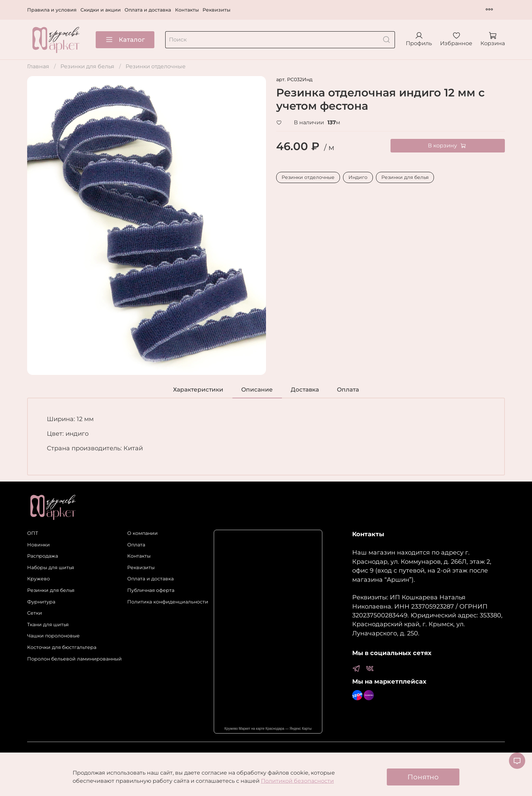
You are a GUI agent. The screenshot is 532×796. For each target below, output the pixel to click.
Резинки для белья (87, 66)
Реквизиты (216, 10)
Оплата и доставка (148, 10)
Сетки (35, 613)
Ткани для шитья (48, 625)
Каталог (125, 40)
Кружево (39, 579)
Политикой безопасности (297, 781)
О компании (142, 533)
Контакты (187, 10)
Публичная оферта (151, 590)
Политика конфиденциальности (168, 602)
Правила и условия (52, 10)
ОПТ (33, 533)
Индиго (358, 177)
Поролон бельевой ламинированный (74, 659)
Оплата (136, 545)
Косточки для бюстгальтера (62, 647)
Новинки (39, 545)
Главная (38, 66)
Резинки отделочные (156, 66)
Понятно (423, 777)
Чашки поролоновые (53, 636)
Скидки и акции (101, 10)
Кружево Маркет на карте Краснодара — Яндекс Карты (268, 729)
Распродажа (43, 556)
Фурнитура (41, 602)
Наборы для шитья (51, 567)
